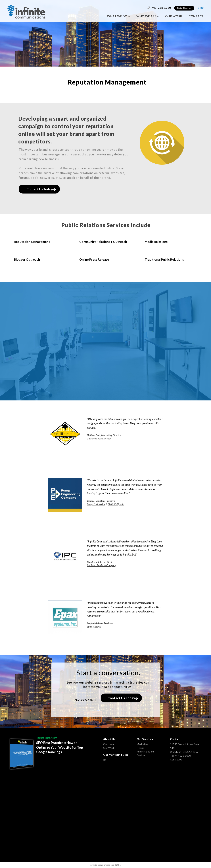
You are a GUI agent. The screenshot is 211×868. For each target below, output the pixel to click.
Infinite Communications (26, 12)
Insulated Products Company (102, 565)
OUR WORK (174, 16)
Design (141, 748)
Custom (141, 755)
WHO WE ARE (148, 16)
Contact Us (176, 760)
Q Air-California (116, 504)
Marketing (143, 744)
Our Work (109, 748)
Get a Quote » (184, 8)
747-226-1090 (159, 8)
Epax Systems (94, 627)
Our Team (109, 744)
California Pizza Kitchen (99, 438)
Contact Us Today (41, 189)
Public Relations (146, 752)
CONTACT (196, 16)
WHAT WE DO (119, 16)
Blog (200, 8)
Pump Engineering (96, 504)
